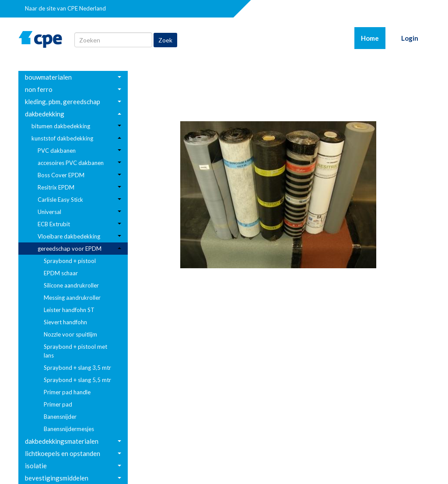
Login (410, 38)
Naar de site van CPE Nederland (65, 8)
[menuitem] (73, 77)
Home (373, 38)
